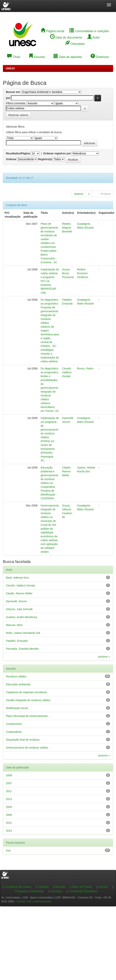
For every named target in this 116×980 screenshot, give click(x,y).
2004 (9, 807)
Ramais (60, 887)
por (8, 98)
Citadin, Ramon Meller (66, 471)
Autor (94, 37)
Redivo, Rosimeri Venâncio (83, 273)
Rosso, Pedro (85, 368)
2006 (9, 815)
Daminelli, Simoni (16, 601)
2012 (9, 823)
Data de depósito (68, 57)
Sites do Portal (82, 887)
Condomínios (14, 724)
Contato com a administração (34, 901)
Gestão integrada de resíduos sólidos (28, 700)
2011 (9, 791)
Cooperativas (14, 732)
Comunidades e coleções (89, 31)
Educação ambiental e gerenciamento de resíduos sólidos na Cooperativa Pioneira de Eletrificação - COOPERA (50, 483)
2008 (9, 775)
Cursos (103, 887)
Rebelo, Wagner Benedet (67, 228)
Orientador (75, 44)
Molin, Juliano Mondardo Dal (23, 633)
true (8, 850)
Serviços (56, 891)
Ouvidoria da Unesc (18, 887)
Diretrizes (100, 57)
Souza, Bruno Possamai (68, 273)
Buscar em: (13, 92)
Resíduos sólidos (16, 676)
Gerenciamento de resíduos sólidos (27, 748)
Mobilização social (17, 708)
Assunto (37, 57)
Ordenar (11, 159)
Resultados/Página (18, 153)
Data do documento (66, 37)
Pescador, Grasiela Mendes (22, 649)
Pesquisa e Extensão (30, 891)
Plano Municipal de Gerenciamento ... (28, 716)
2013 (9, 799)
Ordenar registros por (57, 153)
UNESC (10, 68)
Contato (43, 887)
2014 (9, 831)
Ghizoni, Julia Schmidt (19, 609)
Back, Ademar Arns (17, 578)
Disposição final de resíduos (23, 740)
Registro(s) (45, 159)
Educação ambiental (18, 684)
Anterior (79, 194)
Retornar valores (18, 115)
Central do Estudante (83, 891)
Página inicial (52, 31)
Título (14, 57)
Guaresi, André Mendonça (22, 617)
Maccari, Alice (14, 625)
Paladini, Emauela (17, 641)
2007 (9, 783)
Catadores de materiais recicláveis (26, 692)
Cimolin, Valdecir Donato (67, 372)
